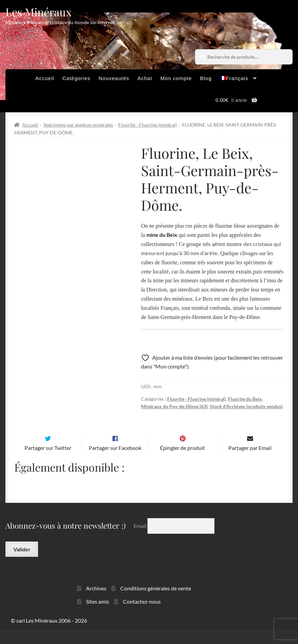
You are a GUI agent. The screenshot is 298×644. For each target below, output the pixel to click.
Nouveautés (114, 78)
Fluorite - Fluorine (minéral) (148, 125)
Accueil (45, 78)
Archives (96, 601)
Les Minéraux (39, 12)
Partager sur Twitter (48, 461)
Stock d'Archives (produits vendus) (246, 406)
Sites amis (98, 615)
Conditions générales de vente (156, 601)
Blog (206, 78)
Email (141, 539)
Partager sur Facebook (115, 461)
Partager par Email (250, 461)
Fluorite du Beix (245, 399)
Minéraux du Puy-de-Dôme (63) (174, 406)
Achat (145, 78)
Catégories (77, 78)
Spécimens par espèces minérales (78, 125)
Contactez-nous (142, 615)
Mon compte (176, 78)
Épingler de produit (182, 461)
